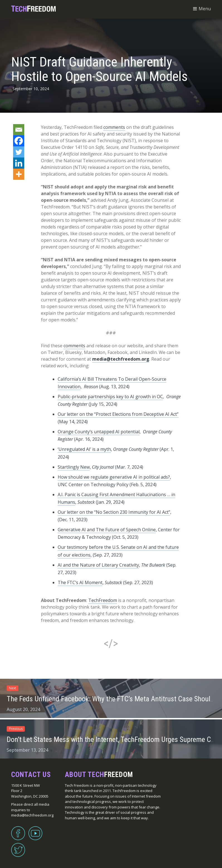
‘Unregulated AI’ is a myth (84, 449)
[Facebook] (19, 141)
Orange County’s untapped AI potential (99, 432)
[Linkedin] (19, 163)
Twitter (18, 847)
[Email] (19, 130)
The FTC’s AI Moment (80, 582)
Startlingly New (74, 467)
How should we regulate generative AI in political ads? (114, 477)
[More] (19, 174)
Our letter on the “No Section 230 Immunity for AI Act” (114, 512)
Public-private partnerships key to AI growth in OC (110, 397)
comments (114, 127)
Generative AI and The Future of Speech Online (107, 530)
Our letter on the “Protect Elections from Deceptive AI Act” (118, 414)
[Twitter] (19, 152)
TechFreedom (103, 600)
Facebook (18, 830)
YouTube (35, 830)
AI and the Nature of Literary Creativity (98, 565)
